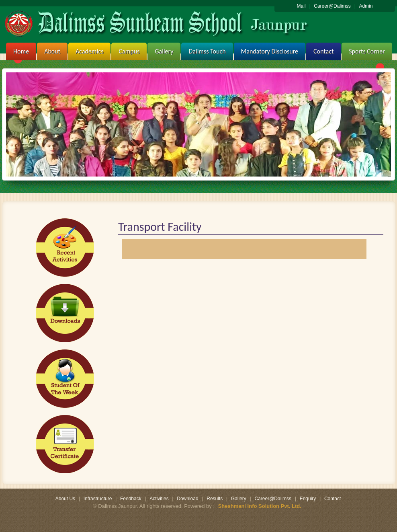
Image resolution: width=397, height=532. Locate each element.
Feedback (131, 499)
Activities (159, 499)
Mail (301, 6)
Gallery (164, 51)
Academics (89, 51)
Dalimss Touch (207, 51)
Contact (323, 51)
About (52, 51)
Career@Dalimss (332, 6)
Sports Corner (367, 51)
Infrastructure (98, 499)
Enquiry (308, 499)
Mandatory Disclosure (270, 51)
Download (187, 499)
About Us (65, 499)
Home (21, 51)
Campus (129, 51)
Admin (366, 6)
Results (215, 499)
